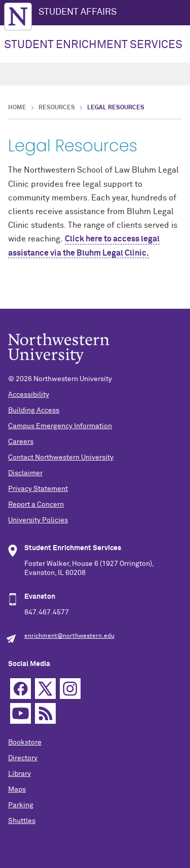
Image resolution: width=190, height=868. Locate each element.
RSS (45, 713)
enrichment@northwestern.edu (69, 636)
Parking (21, 805)
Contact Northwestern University (61, 458)
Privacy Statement (38, 489)
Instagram (70, 689)
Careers (21, 442)
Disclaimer (25, 473)
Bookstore (25, 742)
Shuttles (22, 821)
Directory (23, 758)
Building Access (34, 410)
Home (17, 108)
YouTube (21, 713)
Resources (57, 108)
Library (20, 774)
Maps (17, 790)
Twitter (45, 689)
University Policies (38, 520)
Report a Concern (36, 505)
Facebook (21, 689)
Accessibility (29, 395)
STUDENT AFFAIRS (78, 12)
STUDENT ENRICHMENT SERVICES (93, 45)
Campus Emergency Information (60, 426)
